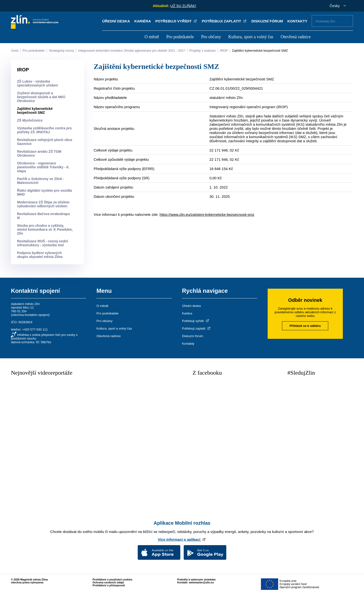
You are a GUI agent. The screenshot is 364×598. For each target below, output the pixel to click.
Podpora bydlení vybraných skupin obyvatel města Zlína (40, 255)
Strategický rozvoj (61, 51)
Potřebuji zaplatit (225, 21)
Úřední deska (116, 21)
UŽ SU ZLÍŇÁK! (183, 6)
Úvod (15, 51)
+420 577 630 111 (35, 329)
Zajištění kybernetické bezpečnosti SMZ (260, 51)
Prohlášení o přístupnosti (109, 585)
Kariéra (143, 21)
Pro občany (211, 37)
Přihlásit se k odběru (305, 326)
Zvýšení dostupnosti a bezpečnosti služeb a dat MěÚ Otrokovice (41, 97)
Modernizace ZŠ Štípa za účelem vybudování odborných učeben (43, 204)
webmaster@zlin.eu (201, 582)
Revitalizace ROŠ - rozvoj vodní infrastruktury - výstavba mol (42, 243)
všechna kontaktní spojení (30, 315)
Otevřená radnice (296, 37)
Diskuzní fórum (267, 21)
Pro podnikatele (180, 37)
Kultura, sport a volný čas (251, 37)
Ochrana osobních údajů (108, 582)
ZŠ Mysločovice (30, 120)
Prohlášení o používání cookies (112, 579)
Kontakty (297, 21)
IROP (224, 51)
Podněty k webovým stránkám (197, 579)
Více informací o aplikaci (182, 539)
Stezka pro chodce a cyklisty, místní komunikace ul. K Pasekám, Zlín (45, 229)
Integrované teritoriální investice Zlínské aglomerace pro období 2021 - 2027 (132, 51)
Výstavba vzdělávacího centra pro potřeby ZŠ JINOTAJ (44, 130)
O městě (152, 37)
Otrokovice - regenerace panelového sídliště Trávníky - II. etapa (43, 167)
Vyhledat (347, 21)
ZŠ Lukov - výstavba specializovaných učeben (37, 83)
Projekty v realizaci (202, 51)
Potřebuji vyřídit (176, 21)
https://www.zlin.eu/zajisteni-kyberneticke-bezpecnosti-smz (207, 214)
